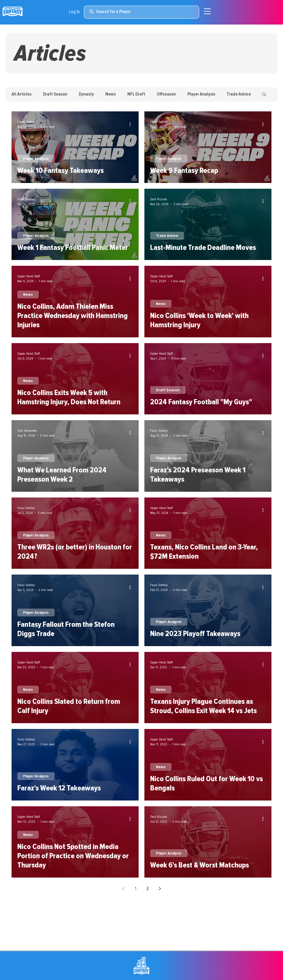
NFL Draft (136, 94)
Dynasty (86, 94)
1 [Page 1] (136, 889)
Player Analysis (201, 94)
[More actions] (132, 124)
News (111, 94)
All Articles (22, 94)
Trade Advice (239, 94)
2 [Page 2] (148, 889)
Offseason (166, 94)
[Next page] (160, 889)
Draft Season (55, 94)
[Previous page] (123, 889)
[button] (264, 95)
